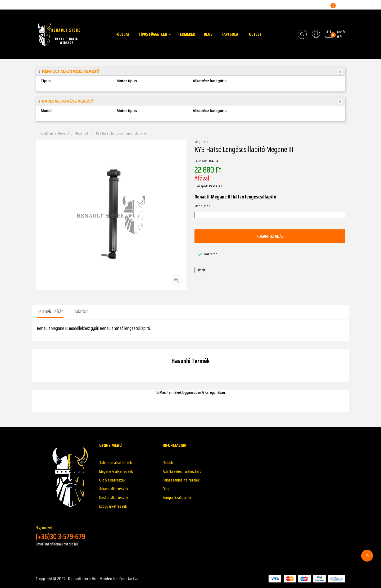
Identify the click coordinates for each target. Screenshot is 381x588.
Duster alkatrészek (114, 495)
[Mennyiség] (270, 215)
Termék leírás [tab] (50, 311)
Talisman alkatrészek (115, 460)
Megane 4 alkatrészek (116, 469)
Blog (166, 486)
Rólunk (168, 460)
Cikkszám (201, 161)
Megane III (202, 142)
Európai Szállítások (177, 495)
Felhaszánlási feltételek (181, 478)
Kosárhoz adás (270, 236)
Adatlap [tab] (81, 311)
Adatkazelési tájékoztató (182, 469)
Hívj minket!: (63, 530)
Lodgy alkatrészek (113, 504)
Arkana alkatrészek (114, 486)
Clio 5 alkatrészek (112, 478)
